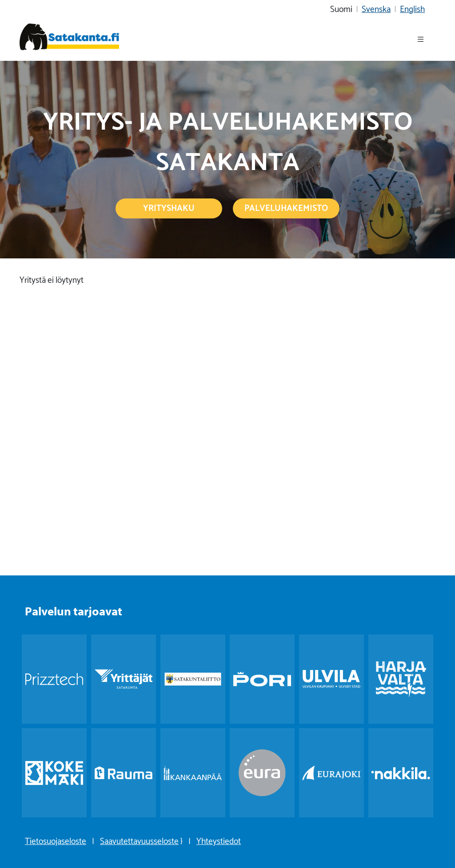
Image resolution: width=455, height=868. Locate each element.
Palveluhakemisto (286, 207)
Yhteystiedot (219, 840)
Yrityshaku (169, 207)
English (412, 8)
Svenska (376, 8)
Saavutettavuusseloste (139, 840)
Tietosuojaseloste (56, 840)
